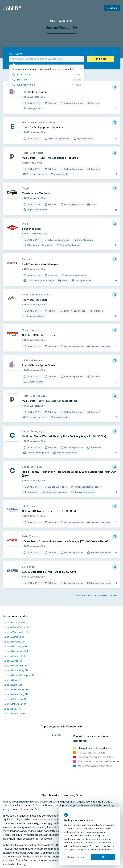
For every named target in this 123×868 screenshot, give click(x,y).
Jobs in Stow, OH (13, 665)
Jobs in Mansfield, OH (16, 650)
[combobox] (47, 59)
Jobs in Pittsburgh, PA (16, 689)
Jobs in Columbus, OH (16, 684)
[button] (100, 59)
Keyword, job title (16, 54)
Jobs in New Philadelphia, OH (20, 660)
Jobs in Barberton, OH (16, 636)
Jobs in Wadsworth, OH (16, 617)
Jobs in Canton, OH (14, 641)
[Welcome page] (12, 8)
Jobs (52, 21)
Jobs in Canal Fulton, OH (17, 612)
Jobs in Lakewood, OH (16, 674)
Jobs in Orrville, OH (14, 607)
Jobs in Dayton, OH (14, 698)
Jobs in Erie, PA (12, 693)
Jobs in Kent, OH (13, 669)
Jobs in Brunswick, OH (16, 655)
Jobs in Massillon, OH (15, 631)
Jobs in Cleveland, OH (16, 679)
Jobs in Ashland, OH (15, 621)
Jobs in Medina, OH (14, 626)
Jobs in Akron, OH (14, 645)
